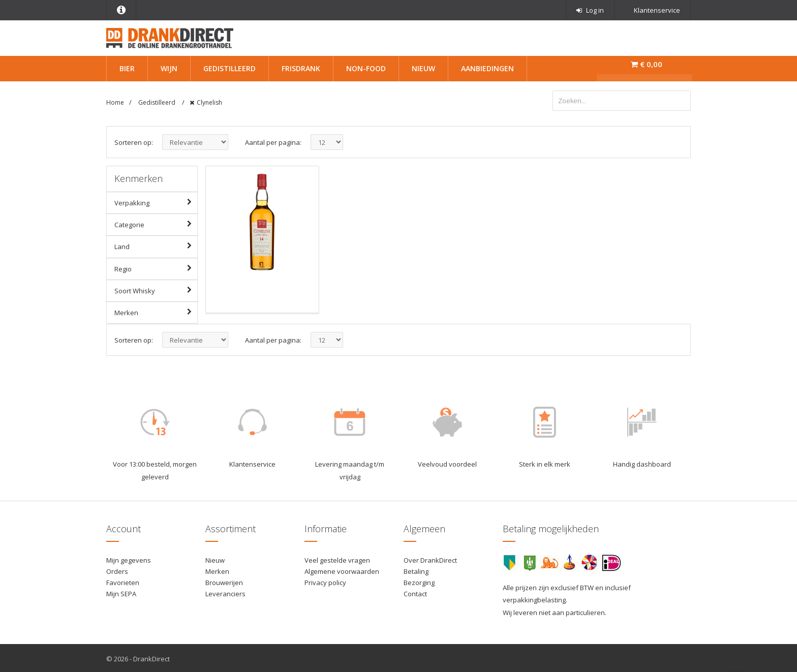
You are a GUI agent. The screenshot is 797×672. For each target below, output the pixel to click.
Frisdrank (301, 68)
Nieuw (423, 68)
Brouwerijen (224, 581)
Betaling (416, 570)
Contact (415, 592)
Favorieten (123, 581)
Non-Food (366, 68)
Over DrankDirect (430, 559)
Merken (156, 310)
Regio (156, 266)
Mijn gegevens (129, 559)
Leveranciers (225, 592)
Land (156, 245)
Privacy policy (325, 581)
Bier (127, 68)
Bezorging (419, 581)
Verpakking (156, 201)
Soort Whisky (156, 288)
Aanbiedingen (487, 68)
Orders (117, 570)
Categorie (156, 223)
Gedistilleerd (229, 68)
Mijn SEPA (121, 592)
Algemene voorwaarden (342, 570)
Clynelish (209, 102)
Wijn (169, 68)
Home (115, 102)
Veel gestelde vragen (337, 559)
